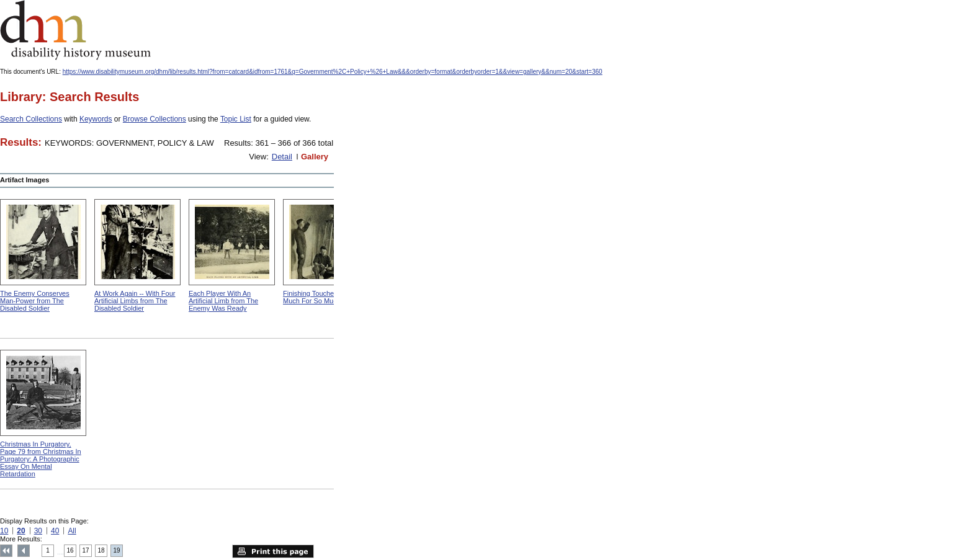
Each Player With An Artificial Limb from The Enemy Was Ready (223, 301)
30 (38, 531)
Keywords (96, 119)
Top (6, 551)
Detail (282, 157)
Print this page (273, 551)
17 (86, 550)
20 (21, 531)
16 (70, 550)
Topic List (236, 119)
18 (101, 550)
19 (117, 550)
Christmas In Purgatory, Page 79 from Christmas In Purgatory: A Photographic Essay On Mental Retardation (41, 459)
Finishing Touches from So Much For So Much (323, 297)
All (72, 531)
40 (55, 531)
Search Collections (31, 119)
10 (4, 531)
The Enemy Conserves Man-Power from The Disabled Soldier (35, 301)
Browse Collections (155, 119)
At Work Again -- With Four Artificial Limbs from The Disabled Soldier (135, 301)
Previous (24, 551)
